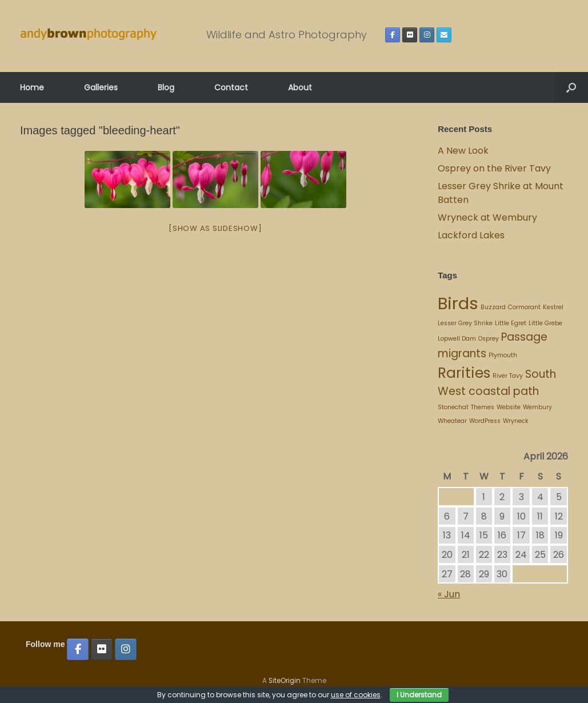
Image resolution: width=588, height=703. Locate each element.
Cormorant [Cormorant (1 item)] (524, 307)
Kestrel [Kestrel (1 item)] (553, 307)
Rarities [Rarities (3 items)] (464, 373)
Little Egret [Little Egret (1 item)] (511, 323)
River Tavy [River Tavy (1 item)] (508, 376)
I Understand (419, 695)
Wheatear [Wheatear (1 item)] (452, 421)
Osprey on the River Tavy (494, 168)
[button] (571, 87)
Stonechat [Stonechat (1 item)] (453, 407)
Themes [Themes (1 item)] (483, 407)
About (300, 87)
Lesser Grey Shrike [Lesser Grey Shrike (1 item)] (465, 323)
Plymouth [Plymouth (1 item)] (503, 355)
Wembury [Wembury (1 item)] (537, 407)
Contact (231, 87)
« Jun (449, 594)
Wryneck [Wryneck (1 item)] (516, 421)
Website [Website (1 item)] (509, 407)
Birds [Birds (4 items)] (458, 303)
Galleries (101, 87)
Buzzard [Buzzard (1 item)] (493, 307)
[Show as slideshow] (215, 228)
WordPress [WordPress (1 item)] (485, 421)
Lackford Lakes (471, 235)
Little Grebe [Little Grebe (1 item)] (545, 323)
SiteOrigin (285, 681)
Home (32, 87)
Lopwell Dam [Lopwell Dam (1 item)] (457, 339)
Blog (166, 87)
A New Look (463, 151)
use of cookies (356, 695)
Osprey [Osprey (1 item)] (489, 339)
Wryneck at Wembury (489, 217)
